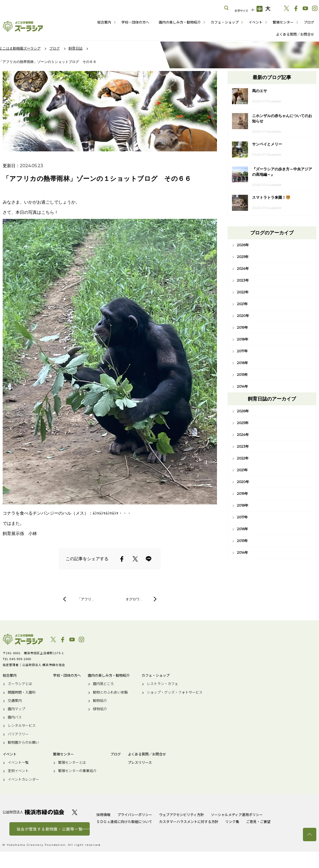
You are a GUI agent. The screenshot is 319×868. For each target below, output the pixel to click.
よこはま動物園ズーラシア (23, 639)
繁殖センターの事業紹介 (77, 771)
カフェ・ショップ (225, 22)
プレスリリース (140, 762)
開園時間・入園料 (22, 692)
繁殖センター (283, 22)
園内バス (15, 717)
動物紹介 (100, 701)
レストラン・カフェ (162, 684)
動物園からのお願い (23, 742)
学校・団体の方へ (135, 22)
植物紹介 (100, 709)
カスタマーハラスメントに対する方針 (189, 822)
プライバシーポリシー (135, 815)
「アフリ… (86, 599)
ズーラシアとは (20, 684)
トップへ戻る (310, 835)
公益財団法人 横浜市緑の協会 (33, 812)
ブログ (309, 22)
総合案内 (104, 22)
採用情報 (103, 815)
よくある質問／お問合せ (295, 34)
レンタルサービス (22, 725)
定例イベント (18, 771)
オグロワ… (134, 599)
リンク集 (232, 822)
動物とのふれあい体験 (110, 692)
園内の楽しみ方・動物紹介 (180, 22)
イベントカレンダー (23, 779)
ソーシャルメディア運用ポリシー (237, 815)
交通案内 (15, 701)
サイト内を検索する (227, 8)
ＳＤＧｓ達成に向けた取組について (124, 822)
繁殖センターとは (72, 762)
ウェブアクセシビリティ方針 (181, 815)
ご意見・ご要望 (258, 822)
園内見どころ (103, 684)
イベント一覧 (18, 762)
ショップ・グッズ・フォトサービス (175, 692)
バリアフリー (18, 734)
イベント (256, 22)
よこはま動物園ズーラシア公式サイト (23, 26)
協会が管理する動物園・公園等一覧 (50, 829)
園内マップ (16, 709)
